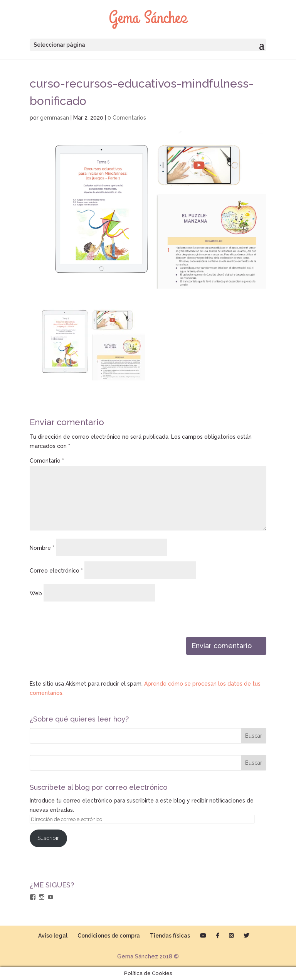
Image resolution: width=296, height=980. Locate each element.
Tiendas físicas (170, 936)
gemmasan (55, 118)
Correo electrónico (56, 571)
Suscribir (48, 838)
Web (36, 593)
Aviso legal (53, 936)
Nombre (42, 548)
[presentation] (82, 620)
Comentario (47, 461)
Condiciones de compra (109, 936)
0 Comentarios (127, 118)
